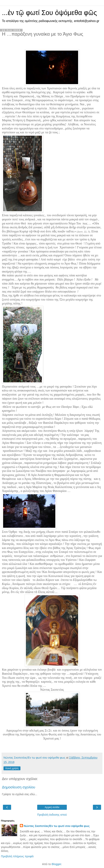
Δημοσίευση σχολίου (19, 787)
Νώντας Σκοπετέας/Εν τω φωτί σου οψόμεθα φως (57, 826)
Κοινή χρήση (12, 768)
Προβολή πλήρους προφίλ (17, 856)
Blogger (56, 864)
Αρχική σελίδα (52, 807)
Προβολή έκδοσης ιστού (52, 815)
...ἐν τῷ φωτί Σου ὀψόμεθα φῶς (49, 13)
